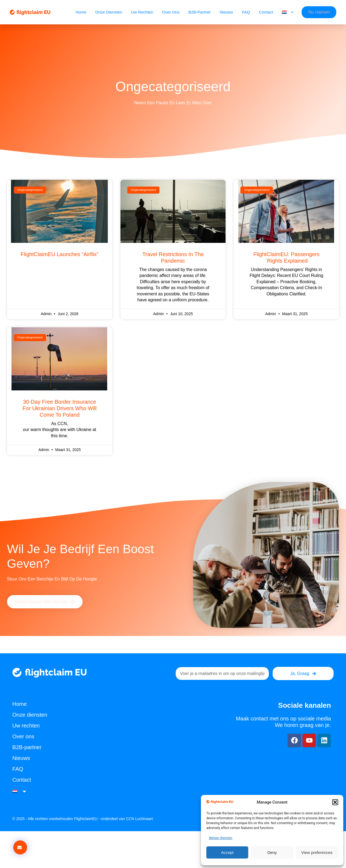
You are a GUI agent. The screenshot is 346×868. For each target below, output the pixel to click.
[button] (335, 802)
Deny (272, 852)
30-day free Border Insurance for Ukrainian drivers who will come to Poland (59, 408)
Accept (227, 852)
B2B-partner (200, 12)
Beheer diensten (221, 838)
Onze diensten (109, 12)
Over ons (171, 12)
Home (81, 12)
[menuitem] (288, 12)
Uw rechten (142, 12)
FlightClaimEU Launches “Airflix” (60, 254)
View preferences (317, 852)
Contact (266, 12)
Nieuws (226, 12)
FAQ (246, 12)
